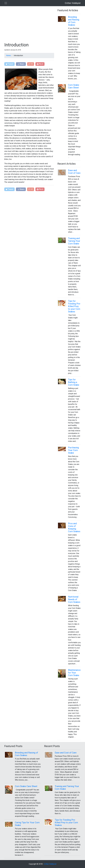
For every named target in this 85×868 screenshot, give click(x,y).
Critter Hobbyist (73, 3)
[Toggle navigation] (6, 3)
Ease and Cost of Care (74, 172)
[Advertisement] (29, 24)
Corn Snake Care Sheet (74, 86)
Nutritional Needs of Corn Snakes (74, 599)
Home (8, 55)
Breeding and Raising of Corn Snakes (74, 21)
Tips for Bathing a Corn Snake (74, 382)
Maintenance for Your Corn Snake (74, 673)
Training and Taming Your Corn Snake (74, 241)
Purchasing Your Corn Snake (73, 450)
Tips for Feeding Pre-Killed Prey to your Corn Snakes (74, 306)
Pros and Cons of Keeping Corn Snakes (74, 527)
